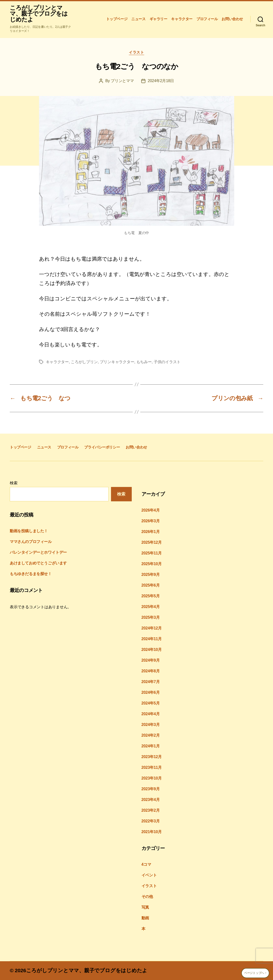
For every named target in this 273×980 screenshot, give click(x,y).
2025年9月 (151, 575)
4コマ (146, 864)
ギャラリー (158, 19)
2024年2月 (151, 735)
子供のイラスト (167, 362)
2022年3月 (151, 821)
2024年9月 (151, 660)
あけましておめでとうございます (38, 563)
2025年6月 (151, 585)
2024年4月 (151, 714)
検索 (14, 483)
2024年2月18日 (161, 81)
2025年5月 (151, 596)
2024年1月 (151, 746)
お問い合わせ (232, 19)
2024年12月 (152, 628)
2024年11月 (152, 639)
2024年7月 (151, 682)
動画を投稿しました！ (29, 531)
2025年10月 (152, 564)
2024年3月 (151, 725)
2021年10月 (152, 832)
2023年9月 (151, 789)
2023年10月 (152, 778)
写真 (145, 907)
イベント (149, 875)
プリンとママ (122, 81)
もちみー (144, 362)
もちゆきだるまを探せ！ (31, 574)
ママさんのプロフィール (31, 542)
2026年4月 (151, 510)
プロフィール (207, 19)
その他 (147, 897)
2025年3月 (151, 617)
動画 (145, 918)
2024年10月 (152, 650)
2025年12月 (152, 542)
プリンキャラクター (117, 362)
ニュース (138, 19)
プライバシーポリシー (102, 447)
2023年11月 (152, 767)
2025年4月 (151, 607)
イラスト (136, 52)
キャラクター (182, 19)
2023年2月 (151, 810)
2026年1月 (151, 532)
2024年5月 (151, 703)
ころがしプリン (84, 362)
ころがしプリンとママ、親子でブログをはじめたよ (39, 14)
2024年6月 (151, 692)
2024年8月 (151, 671)
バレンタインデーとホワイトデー (38, 552)
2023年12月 (152, 757)
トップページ (117, 19)
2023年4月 (151, 800)
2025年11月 (152, 553)
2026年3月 (151, 521)
